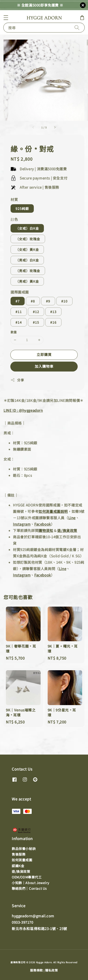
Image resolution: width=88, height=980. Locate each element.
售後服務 (19, 854)
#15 (36, 322)
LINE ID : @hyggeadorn (23, 410)
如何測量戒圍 (22, 860)
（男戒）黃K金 (27, 281)
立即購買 (44, 354)
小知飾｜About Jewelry (30, 883)
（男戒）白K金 (27, 260)
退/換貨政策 (67, 530)
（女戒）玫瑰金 (28, 239)
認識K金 (18, 866)
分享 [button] (17, 380)
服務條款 (36, 970)
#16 (53, 322)
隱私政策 (52, 970)
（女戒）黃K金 (27, 249)
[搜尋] (77, 27)
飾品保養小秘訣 (24, 849)
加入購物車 (44, 366)
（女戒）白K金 (27, 228)
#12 (36, 312)
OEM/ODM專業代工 (27, 877)
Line (72, 518)
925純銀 (22, 208)
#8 (33, 301)
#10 (64, 301)
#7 (18, 301)
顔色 (14, 219)
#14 (19, 322)
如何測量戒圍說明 (53, 511)
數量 (14, 332)
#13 (53, 312)
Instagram (22, 524)
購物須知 (46, 530)
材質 (14, 199)
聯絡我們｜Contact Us (29, 888)
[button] (6, 18)
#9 (48, 301)
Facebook (43, 524)
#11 (19, 312)
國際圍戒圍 (20, 292)
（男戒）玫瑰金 (28, 271)
